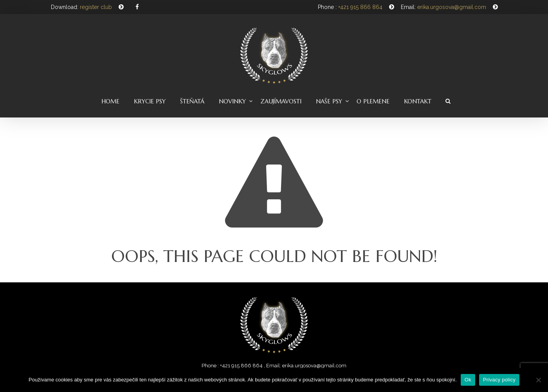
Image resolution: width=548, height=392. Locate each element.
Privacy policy (499, 380)
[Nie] (538, 380)
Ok (468, 380)
